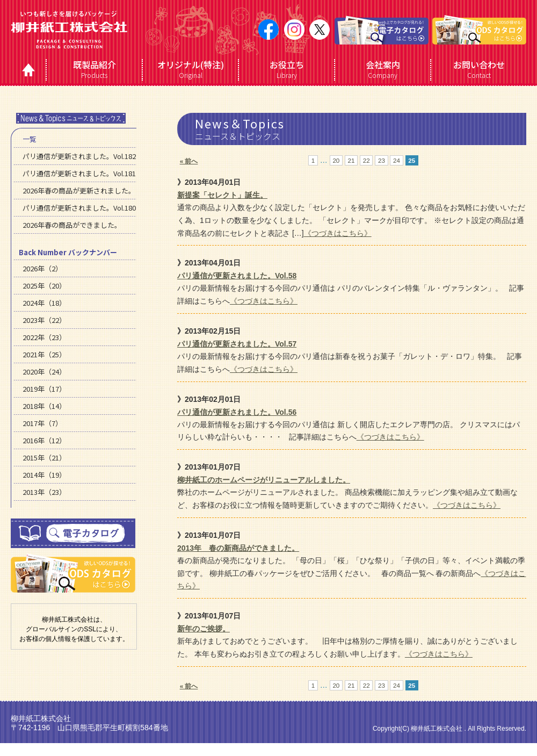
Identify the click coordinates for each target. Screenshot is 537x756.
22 (367, 160)
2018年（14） (44, 406)
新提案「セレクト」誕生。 (222, 195)
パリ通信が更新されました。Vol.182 (79, 156)
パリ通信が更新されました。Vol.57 (237, 344)
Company (382, 69)
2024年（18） (44, 303)
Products (94, 69)
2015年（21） (44, 458)
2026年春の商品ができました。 (72, 225)
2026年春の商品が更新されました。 (79, 190)
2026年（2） (42, 268)
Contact (478, 69)
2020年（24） (44, 372)
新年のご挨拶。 (204, 629)
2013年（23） (44, 492)
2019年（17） (44, 389)
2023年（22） (44, 320)
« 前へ (189, 161)
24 (397, 160)
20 (336, 160)
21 (351, 160)
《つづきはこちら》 (338, 233)
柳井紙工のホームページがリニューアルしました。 (264, 480)
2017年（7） (42, 423)
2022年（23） (44, 337)
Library (286, 69)
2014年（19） (44, 475)
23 (382, 160)
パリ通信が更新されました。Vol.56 (237, 412)
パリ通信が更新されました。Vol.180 (79, 208)
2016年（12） (44, 440)
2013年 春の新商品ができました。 (238, 548)
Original (190, 69)
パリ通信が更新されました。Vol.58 (237, 276)
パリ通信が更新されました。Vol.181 (79, 173)
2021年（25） (44, 354)
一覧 (30, 139)
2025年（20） (44, 286)
